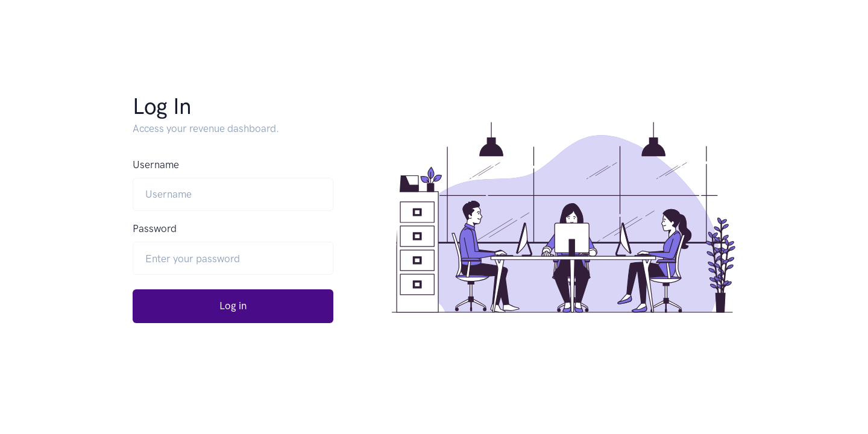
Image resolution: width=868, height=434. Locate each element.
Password (155, 228)
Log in (233, 306)
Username (156, 165)
